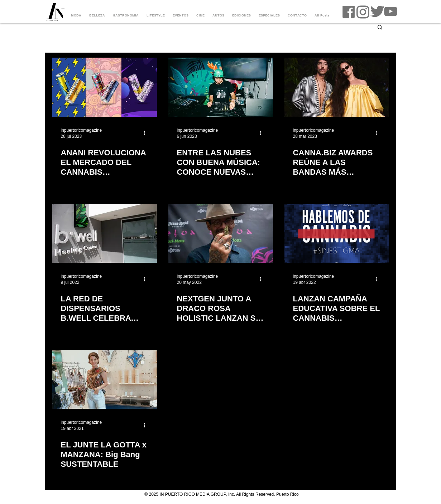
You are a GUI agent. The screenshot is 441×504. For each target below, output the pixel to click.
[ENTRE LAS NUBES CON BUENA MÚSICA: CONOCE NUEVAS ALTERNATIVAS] (221, 87)
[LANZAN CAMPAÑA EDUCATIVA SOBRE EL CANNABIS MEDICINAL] (337, 233)
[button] (380, 28)
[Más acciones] (147, 133)
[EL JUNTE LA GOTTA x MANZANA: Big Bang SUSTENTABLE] (105, 379)
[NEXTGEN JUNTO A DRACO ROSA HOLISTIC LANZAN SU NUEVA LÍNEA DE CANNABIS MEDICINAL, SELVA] (221, 233)
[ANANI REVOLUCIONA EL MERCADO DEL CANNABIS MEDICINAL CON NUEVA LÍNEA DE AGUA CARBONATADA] (105, 87)
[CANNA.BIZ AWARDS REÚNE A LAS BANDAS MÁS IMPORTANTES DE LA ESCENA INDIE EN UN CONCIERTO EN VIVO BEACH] (337, 87)
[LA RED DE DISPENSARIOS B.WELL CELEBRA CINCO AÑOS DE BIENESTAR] (105, 233)
